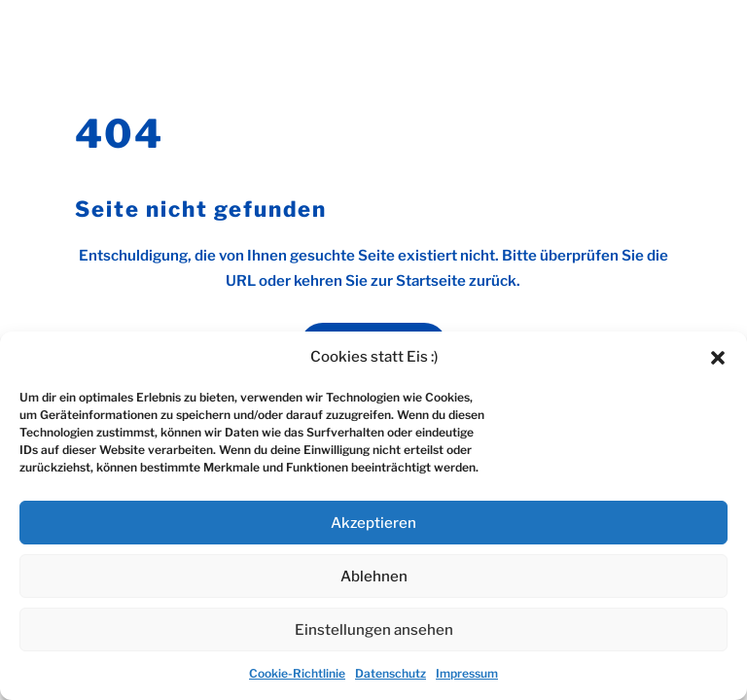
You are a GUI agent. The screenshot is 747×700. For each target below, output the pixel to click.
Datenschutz (391, 673)
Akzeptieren (373, 523)
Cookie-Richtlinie (297, 673)
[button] (718, 358)
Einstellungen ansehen (374, 630)
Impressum (467, 673)
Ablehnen (374, 577)
